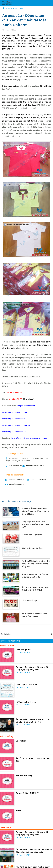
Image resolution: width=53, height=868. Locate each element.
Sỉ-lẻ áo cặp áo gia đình (32, 535)
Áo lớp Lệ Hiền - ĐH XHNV (27, 793)
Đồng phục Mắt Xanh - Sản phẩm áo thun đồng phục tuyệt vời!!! (35, 524)
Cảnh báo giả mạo (30, 601)
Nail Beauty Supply (24, 776)
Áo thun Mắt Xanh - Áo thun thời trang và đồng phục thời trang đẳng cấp (36, 564)
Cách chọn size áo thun (32, 548)
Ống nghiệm (21, 741)
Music (19, 811)
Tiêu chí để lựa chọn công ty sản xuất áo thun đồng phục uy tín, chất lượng (35, 511)
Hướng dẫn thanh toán (26, 702)
